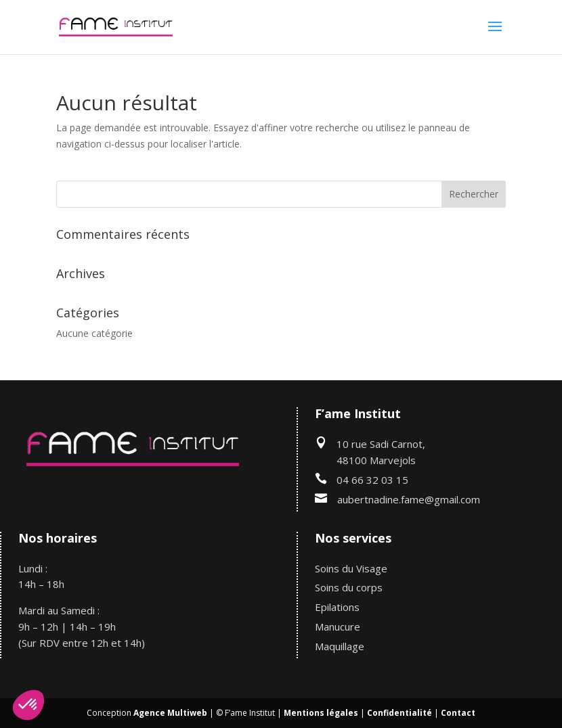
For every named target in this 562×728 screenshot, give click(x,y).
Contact (458, 713)
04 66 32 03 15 (372, 480)
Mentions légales (321, 713)
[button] (28, 705)
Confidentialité (399, 713)
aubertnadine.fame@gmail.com (409, 499)
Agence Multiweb (170, 713)
